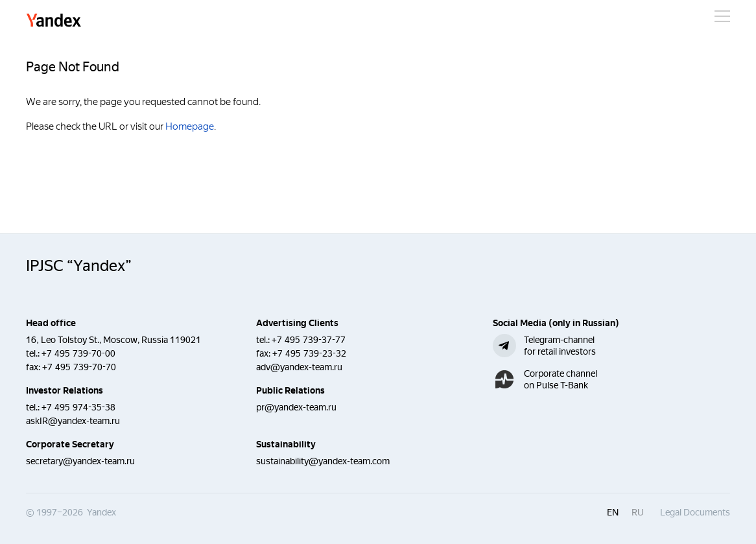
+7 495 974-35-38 (78, 407)
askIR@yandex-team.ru (73, 421)
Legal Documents (695, 512)
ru (638, 512)
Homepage (190, 126)
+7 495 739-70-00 (78, 353)
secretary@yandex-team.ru (80, 461)
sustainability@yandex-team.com (323, 461)
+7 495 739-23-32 (309, 353)
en (613, 512)
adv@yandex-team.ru (299, 367)
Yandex (54, 21)
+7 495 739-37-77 (309, 340)
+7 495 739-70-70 (79, 367)
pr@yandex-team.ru (296, 407)
